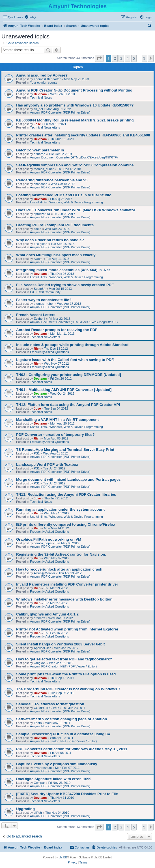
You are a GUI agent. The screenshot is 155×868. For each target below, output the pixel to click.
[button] (99, 58)
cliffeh (38, 813)
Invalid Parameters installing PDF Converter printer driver (67, 584)
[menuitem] (30, 17)
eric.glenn (40, 244)
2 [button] (115, 58)
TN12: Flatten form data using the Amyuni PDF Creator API (68, 405)
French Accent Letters (36, 315)
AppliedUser (42, 648)
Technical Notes (41, 97)
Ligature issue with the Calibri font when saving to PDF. (65, 360)
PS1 (37, 453)
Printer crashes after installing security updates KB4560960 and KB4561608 (83, 135)
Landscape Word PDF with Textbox (47, 465)
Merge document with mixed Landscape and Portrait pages (68, 479)
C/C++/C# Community (45, 292)
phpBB (63, 857)
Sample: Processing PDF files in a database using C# (63, 734)
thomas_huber (44, 169)
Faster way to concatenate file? (44, 300)
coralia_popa (43, 543)
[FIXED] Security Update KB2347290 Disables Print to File (67, 794)
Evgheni (39, 319)
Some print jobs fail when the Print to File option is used (66, 674)
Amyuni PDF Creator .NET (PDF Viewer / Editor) (63, 666)
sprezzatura (42, 214)
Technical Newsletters (45, 127)
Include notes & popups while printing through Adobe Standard (72, 345)
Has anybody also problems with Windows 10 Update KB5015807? (75, 105)
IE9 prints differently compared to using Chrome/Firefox (66, 524)
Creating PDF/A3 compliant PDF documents (55, 225)
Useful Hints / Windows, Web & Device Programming (66, 202)
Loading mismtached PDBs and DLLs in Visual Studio (64, 195)
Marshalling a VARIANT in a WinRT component (57, 420)
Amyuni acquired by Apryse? (42, 75)
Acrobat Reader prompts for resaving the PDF (57, 330)
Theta (38, 723)
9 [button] (144, 58)
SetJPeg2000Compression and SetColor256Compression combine (75, 165)
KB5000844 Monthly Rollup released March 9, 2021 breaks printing (75, 120)
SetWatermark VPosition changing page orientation (62, 719)
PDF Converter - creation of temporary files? (55, 435)
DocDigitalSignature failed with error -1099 (54, 779)
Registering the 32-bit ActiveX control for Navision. (61, 554)
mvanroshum (43, 768)
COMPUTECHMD (46, 708)
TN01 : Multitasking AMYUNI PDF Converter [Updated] (64, 390)
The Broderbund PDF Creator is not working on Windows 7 (68, 689)
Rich (37, 349)
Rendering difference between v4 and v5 (52, 180)
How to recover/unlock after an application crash (59, 569)
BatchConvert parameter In (40, 150)
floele (37, 229)
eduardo (39, 154)
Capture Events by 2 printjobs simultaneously (57, 764)
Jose (37, 124)
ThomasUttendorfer (47, 79)
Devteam (40, 94)
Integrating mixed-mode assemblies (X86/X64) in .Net (63, 270)
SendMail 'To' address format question (50, 704)
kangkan (40, 663)
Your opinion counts (44, 82)
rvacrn (38, 259)
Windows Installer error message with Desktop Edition (64, 599)
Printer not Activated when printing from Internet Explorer (67, 629)
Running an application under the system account (60, 509)
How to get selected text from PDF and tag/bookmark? (64, 659)
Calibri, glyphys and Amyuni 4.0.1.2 (47, 614)
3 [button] (121, 58)
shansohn (40, 184)
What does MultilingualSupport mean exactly (56, 255)
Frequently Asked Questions (49, 352)
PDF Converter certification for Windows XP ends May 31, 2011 (72, 749)
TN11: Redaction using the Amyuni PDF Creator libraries (66, 494)
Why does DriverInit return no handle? (50, 240)
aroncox (39, 618)
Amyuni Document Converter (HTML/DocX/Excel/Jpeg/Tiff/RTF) (74, 157)
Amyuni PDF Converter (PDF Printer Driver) (60, 112)
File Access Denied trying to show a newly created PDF (65, 285)
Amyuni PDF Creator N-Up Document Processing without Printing (74, 90)
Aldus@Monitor (44, 573)
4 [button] (127, 58)
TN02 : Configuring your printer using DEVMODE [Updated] (69, 375)
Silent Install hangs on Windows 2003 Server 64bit (61, 644)
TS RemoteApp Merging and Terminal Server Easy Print (65, 450)
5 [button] (134, 58)
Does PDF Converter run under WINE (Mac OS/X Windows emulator (76, 210)
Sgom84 (39, 289)
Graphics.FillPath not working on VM (49, 539)
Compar (39, 783)
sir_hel (38, 109)
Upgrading (25, 809)
